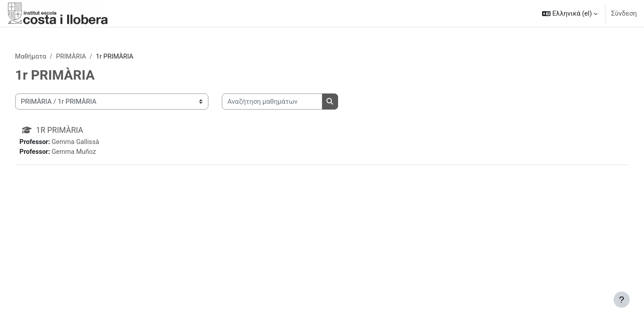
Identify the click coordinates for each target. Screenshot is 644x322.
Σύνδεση (624, 13)
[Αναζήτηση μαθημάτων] (289, 102)
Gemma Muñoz (92, 153)
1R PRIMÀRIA (78, 130)
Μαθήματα (48, 57)
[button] (570, 13)
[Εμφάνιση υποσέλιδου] (622, 300)
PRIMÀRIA (89, 57)
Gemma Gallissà (94, 143)
